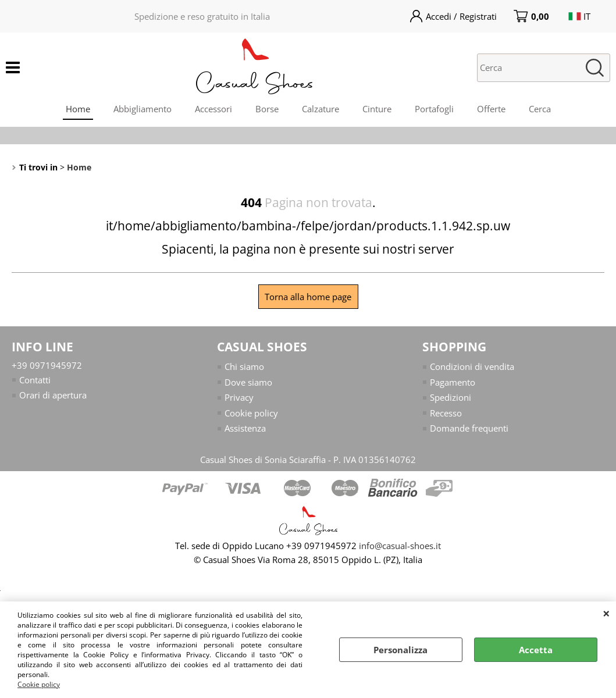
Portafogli (434, 109)
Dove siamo (248, 382)
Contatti (35, 380)
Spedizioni (451, 397)
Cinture (377, 109)
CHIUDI (606, 613)
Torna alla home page (308, 297)
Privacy (239, 397)
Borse (267, 109)
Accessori (213, 109)
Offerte (491, 109)
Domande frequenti (469, 428)
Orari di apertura (53, 395)
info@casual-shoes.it (400, 546)
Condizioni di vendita (472, 366)
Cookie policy (39, 684)
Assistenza (245, 428)
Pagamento (453, 382)
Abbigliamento (143, 109)
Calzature (321, 109)
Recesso (446, 413)
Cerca (540, 109)
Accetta (536, 650)
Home (78, 109)
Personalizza (400, 650)
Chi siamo (244, 366)
